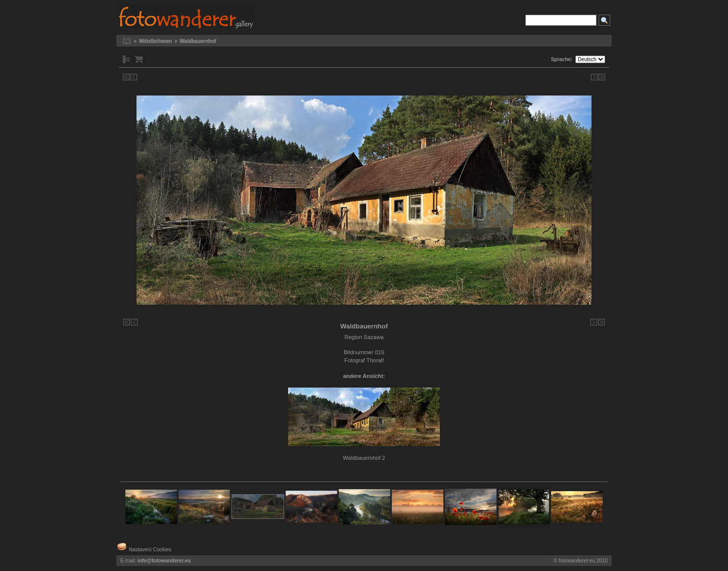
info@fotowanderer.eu (164, 561)
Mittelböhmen (155, 41)
